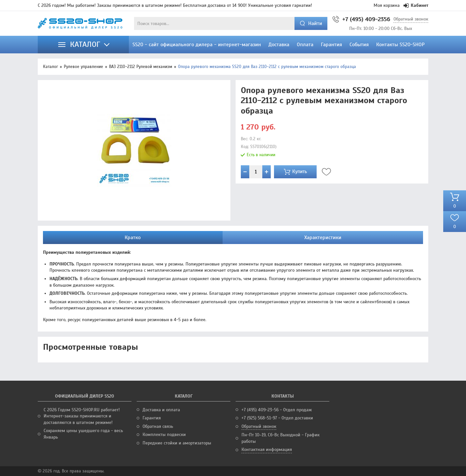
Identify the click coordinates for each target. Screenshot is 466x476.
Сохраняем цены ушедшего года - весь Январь (83, 434)
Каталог (50, 67)
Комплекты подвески (164, 435)
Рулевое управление (83, 67)
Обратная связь (158, 426)
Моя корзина (387, 5)
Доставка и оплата (161, 410)
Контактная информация (267, 449)
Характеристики (323, 238)
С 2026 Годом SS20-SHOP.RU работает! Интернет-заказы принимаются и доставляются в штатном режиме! (82, 416)
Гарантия (152, 418)
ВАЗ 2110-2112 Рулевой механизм (141, 67)
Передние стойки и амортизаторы (177, 443)
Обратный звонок (411, 19)
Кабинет (416, 5)
